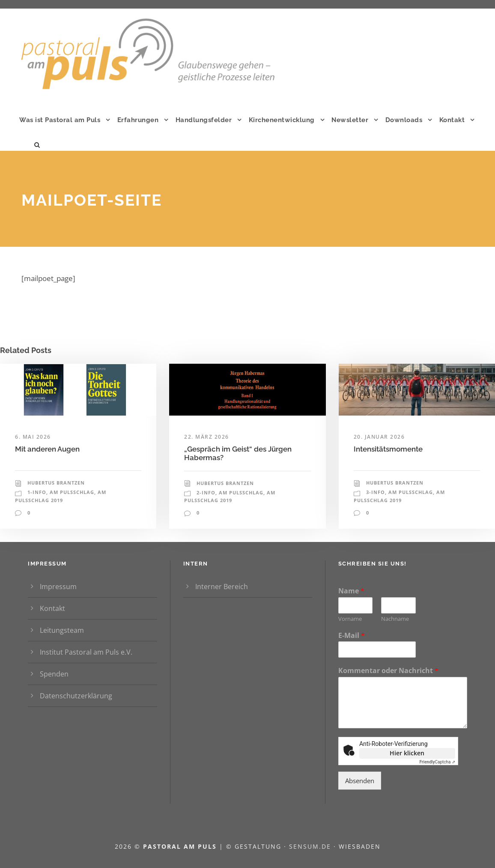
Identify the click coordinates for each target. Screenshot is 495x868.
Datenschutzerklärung (76, 696)
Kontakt (452, 120)
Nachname (395, 619)
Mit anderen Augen (59, 449)
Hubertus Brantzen (56, 483)
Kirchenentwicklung (282, 120)
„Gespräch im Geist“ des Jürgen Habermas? (238, 453)
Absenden (360, 781)
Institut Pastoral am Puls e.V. (86, 652)
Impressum (58, 587)
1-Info (37, 492)
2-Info (206, 492)
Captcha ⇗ (437, 762)
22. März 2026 (207, 437)
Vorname (350, 619)
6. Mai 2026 (33, 437)
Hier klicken (407, 753)
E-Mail (352, 636)
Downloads (404, 120)
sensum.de (311, 846)
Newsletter (350, 120)
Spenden (54, 674)
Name (351, 591)
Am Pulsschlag (72, 492)
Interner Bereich (222, 587)
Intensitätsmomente (404, 449)
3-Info (376, 492)
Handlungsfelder (204, 120)
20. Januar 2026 (379, 437)
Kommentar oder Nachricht (388, 671)
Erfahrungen (138, 120)
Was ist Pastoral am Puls (60, 120)
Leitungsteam (62, 630)
